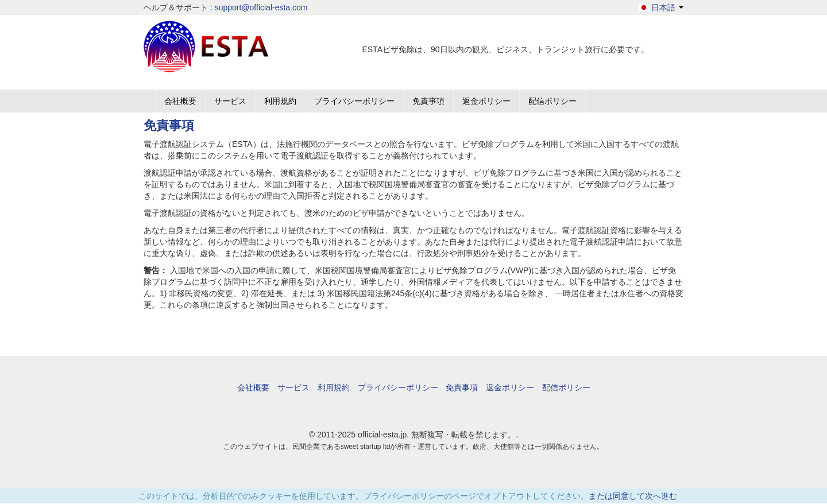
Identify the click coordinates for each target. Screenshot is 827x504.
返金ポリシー (486, 101)
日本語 (661, 7)
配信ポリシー (552, 101)
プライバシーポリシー (354, 101)
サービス (230, 101)
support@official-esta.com (261, 7)
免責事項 (428, 101)
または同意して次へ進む (633, 496)
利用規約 (280, 101)
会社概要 (180, 101)
